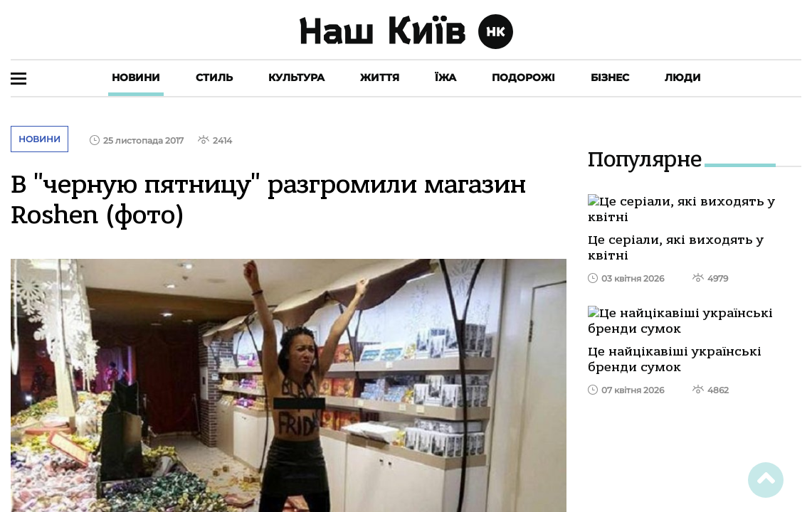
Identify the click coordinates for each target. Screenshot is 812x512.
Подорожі (523, 78)
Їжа (445, 78)
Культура (296, 78)
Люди (683, 78)
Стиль (214, 78)
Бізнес (610, 78)
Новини (136, 78)
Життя (380, 78)
